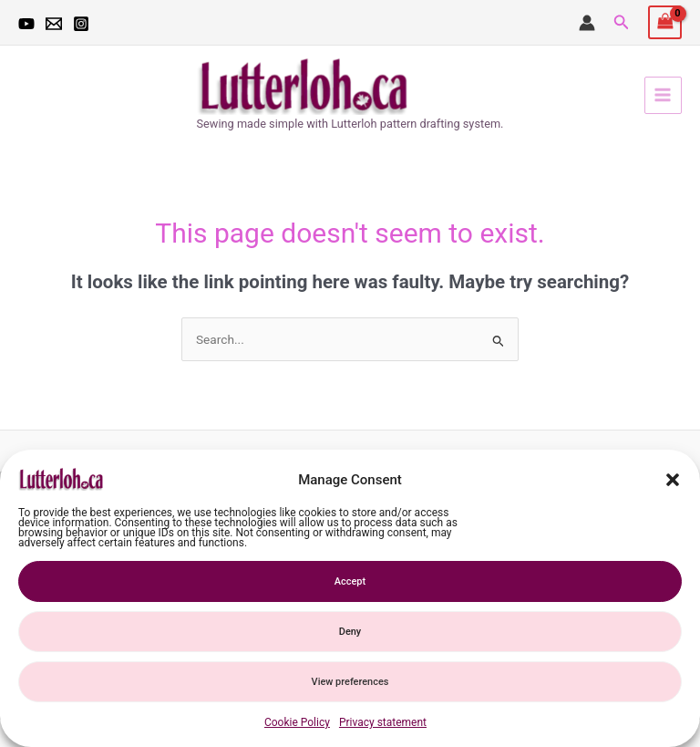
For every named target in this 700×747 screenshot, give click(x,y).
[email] (54, 24)
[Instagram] (81, 24)
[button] (673, 480)
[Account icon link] (587, 23)
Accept (350, 581)
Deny (350, 632)
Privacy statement (383, 722)
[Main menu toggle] (663, 95)
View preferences (350, 682)
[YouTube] (26, 24)
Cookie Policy (297, 722)
